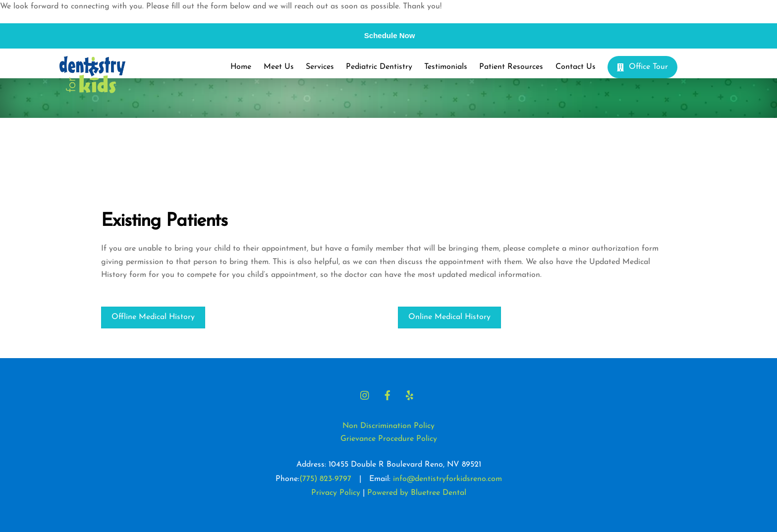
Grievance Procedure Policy (389, 439)
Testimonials (446, 67)
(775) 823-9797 (325, 479)
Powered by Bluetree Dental (417, 493)
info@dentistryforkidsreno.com (447, 479)
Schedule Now (390, 35)
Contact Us (576, 67)
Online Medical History (449, 317)
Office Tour (642, 67)
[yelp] (410, 395)
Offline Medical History (153, 317)
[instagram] (365, 395)
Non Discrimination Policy (388, 426)
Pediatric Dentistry (379, 67)
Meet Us (279, 67)
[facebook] (388, 395)
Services (320, 67)
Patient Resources (511, 67)
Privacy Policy (336, 493)
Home (241, 67)
